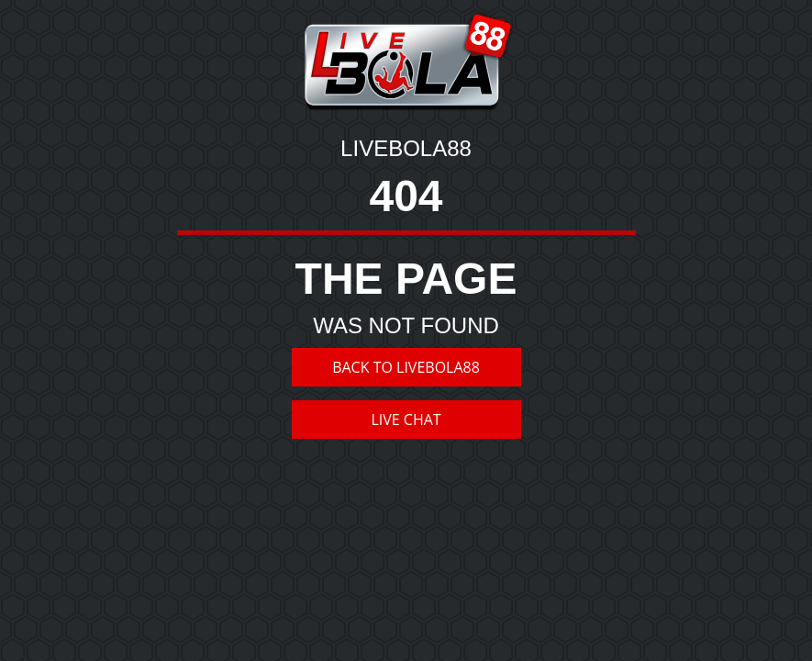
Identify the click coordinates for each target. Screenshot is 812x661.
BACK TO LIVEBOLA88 (406, 367)
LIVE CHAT (406, 420)
